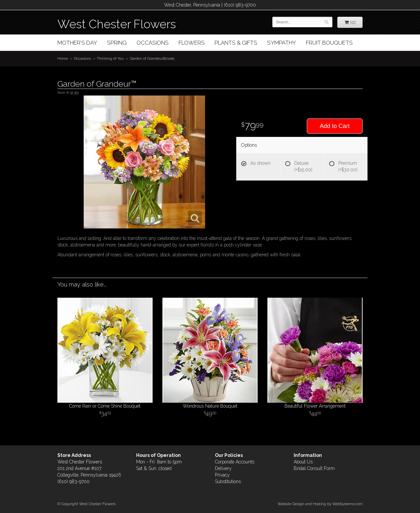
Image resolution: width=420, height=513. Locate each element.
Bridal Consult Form (314, 468)
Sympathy (282, 43)
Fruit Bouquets (329, 43)
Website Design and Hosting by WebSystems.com (320, 504)
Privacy (222, 475)
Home (63, 58)
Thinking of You (110, 58)
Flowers (192, 43)
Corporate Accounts (235, 462)
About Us (303, 462)
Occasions (153, 43)
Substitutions (228, 481)
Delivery (223, 468)
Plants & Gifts (236, 43)
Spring (117, 43)
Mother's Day (77, 43)
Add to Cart (335, 126)
